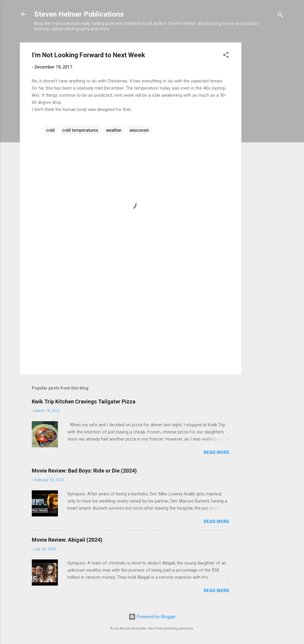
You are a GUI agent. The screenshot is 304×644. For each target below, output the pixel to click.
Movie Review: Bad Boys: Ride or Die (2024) (84, 471)
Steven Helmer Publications (79, 14)
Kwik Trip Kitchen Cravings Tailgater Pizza (84, 401)
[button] (226, 56)
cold (50, 130)
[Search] (281, 16)
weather (114, 130)
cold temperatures (80, 130)
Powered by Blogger (152, 617)
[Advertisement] (265, 131)
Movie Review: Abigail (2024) (67, 540)
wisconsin (139, 130)
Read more (217, 452)
